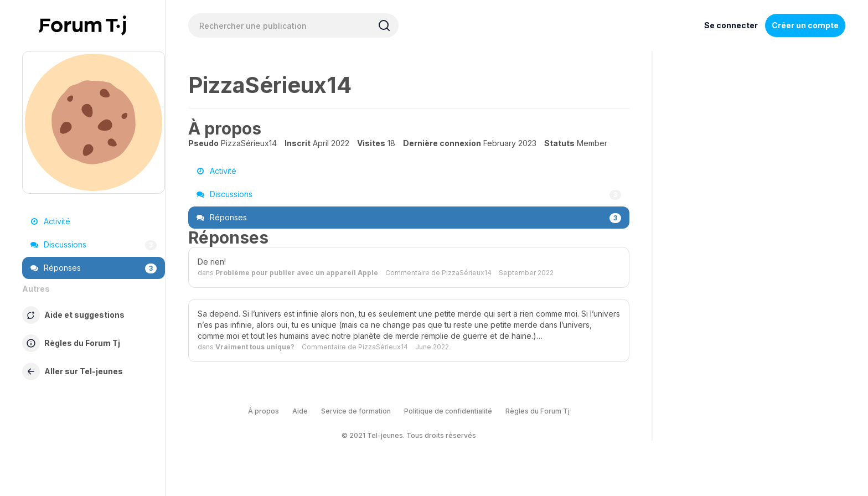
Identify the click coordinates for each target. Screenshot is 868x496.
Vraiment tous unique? (255, 347)
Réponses (94, 268)
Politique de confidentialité (448, 411)
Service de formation (356, 411)
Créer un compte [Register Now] (805, 25)
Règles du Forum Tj (538, 411)
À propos (263, 411)
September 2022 (526, 273)
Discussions (94, 245)
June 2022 (432, 347)
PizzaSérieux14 (467, 273)
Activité (50, 221)
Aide (300, 411)
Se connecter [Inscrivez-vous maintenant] (731, 25)
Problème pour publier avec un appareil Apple (297, 273)
